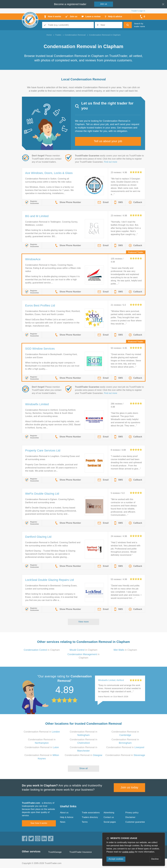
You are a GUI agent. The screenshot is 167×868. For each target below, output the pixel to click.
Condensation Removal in (42, 732)
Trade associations (91, 813)
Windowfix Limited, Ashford (111, 680)
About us (64, 813)
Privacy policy (132, 813)
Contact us (109, 817)
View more (84, 622)
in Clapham (42, 650)
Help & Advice (67, 817)
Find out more (111, 162)
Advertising (109, 813)
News (63, 822)
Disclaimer (130, 817)
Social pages (110, 822)
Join (104, 4)
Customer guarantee (135, 822)
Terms (85, 822)
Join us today (129, 787)
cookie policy (128, 852)
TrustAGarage (55, 852)
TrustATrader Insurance (81, 852)
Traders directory (90, 817)
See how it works (39, 823)
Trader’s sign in (138, 11)
